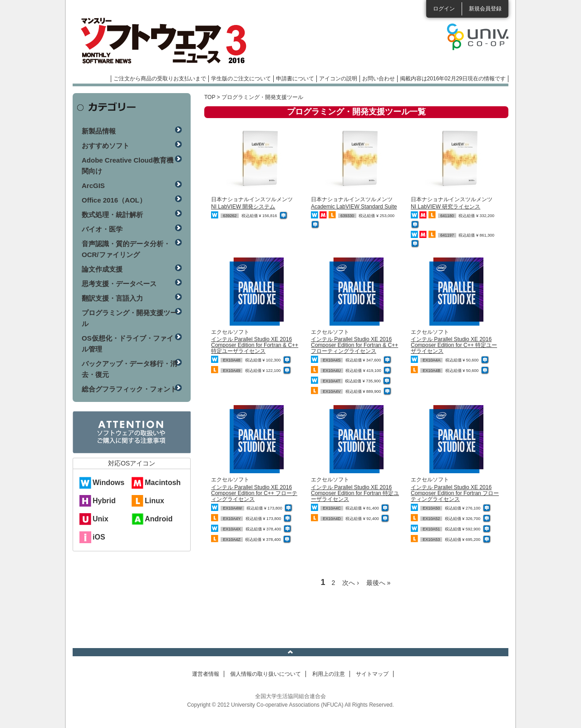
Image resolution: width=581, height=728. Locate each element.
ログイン (444, 9)
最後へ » (379, 583)
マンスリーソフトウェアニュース (169, 41)
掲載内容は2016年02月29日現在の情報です (453, 79)
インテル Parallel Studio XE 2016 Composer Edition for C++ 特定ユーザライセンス (454, 345)
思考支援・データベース (119, 284)
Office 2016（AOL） (114, 200)
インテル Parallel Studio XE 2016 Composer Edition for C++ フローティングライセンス (254, 493)
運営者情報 (206, 674)
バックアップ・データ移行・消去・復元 (129, 369)
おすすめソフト (106, 146)
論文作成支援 (102, 269)
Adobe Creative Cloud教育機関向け (128, 166)
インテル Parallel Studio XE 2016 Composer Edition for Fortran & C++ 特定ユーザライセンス (255, 345)
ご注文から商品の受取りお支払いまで (160, 79)
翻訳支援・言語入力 (112, 298)
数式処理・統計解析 (112, 215)
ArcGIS (93, 186)
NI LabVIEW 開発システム (243, 207)
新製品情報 (99, 131)
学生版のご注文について (241, 79)
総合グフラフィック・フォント (129, 389)
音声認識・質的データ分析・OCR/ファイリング (126, 249)
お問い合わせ (379, 79)
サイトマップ (372, 674)
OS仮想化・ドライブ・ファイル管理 (128, 344)
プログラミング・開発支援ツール (129, 318)
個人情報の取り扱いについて (266, 674)
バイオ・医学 (102, 229)
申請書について (295, 79)
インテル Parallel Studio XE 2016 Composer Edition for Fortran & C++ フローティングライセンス (355, 345)
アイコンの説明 (338, 79)
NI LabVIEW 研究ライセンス (446, 207)
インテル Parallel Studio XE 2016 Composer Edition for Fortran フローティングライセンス (455, 493)
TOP (210, 97)
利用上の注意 (329, 674)
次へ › (351, 583)
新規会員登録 (485, 9)
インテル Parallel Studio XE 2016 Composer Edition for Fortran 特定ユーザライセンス (355, 493)
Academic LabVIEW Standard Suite (354, 207)
